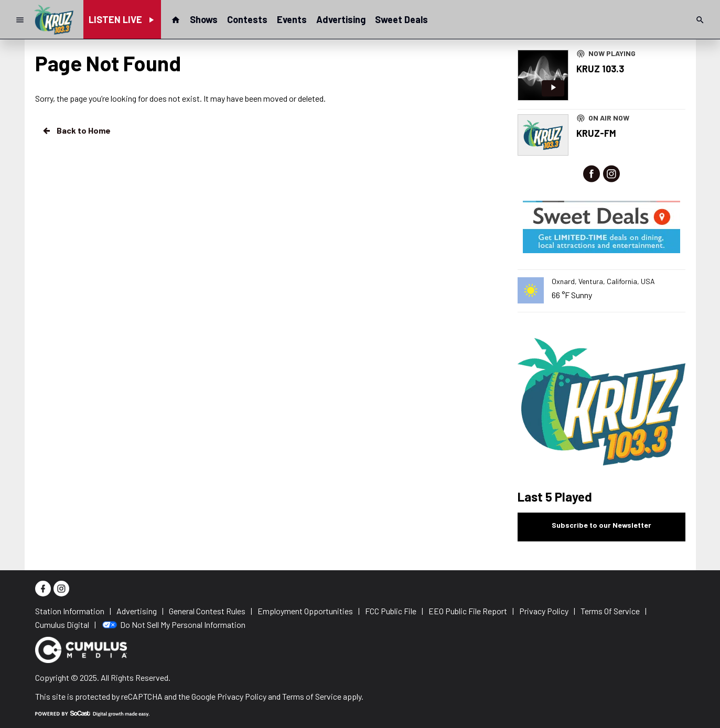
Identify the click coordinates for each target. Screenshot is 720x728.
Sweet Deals (401, 19)
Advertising (341, 19)
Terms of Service (312, 696)
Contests (247, 19)
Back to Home (76, 131)
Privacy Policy (242, 696)
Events (292, 19)
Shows (204, 19)
